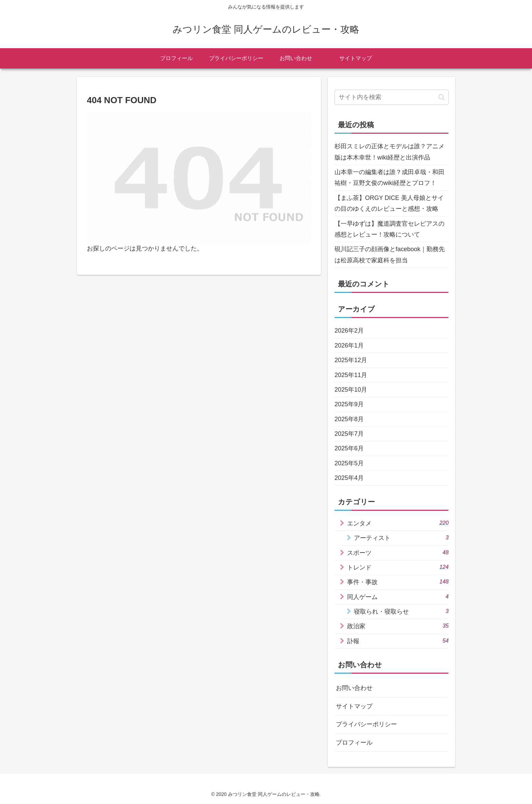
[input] (392, 97)
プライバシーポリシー (366, 724)
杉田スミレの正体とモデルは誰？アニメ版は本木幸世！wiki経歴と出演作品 (389, 152)
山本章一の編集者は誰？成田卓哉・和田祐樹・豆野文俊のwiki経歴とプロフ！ (389, 177)
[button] (442, 97)
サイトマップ (354, 706)
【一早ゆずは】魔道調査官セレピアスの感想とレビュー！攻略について (389, 229)
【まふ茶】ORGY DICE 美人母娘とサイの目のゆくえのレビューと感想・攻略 (389, 203)
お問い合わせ (354, 688)
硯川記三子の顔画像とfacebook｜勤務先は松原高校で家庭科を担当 (390, 255)
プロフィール (354, 743)
